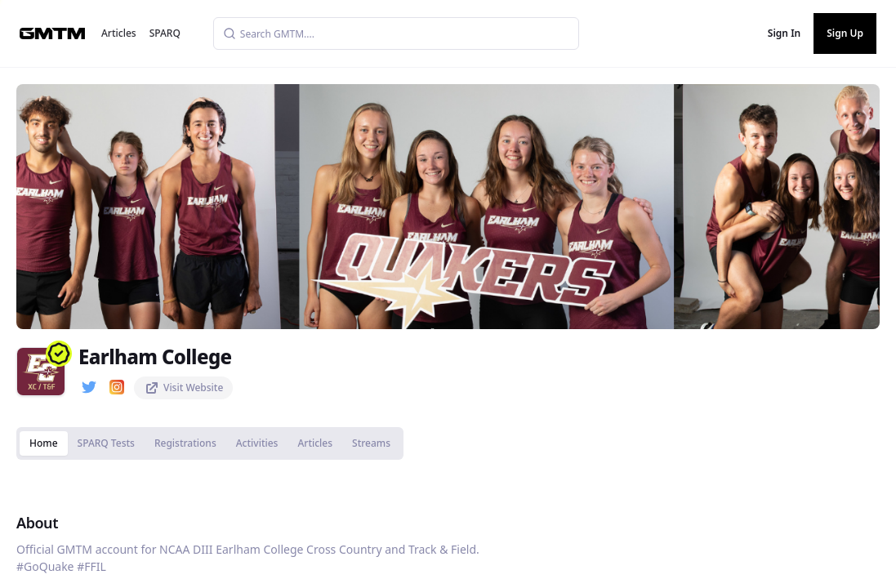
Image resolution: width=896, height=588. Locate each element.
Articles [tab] (315, 443)
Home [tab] (44, 443)
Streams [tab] (371, 443)
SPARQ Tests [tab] (106, 443)
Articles (119, 33)
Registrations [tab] (185, 443)
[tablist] (210, 443)
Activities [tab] (257, 443)
